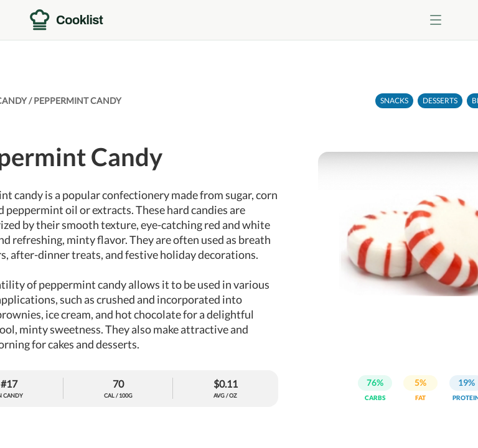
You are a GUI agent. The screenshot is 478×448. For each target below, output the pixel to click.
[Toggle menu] (436, 20)
